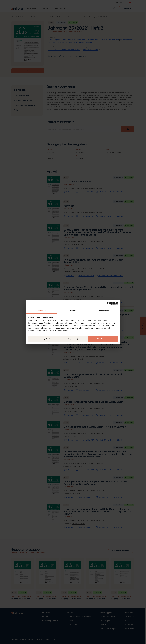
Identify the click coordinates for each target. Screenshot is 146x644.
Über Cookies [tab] (104, 310)
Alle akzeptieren (103, 339)
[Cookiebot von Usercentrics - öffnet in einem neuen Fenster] (109, 304)
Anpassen (73, 339)
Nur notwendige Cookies (43, 339)
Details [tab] (73, 310)
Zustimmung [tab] (42, 310)
